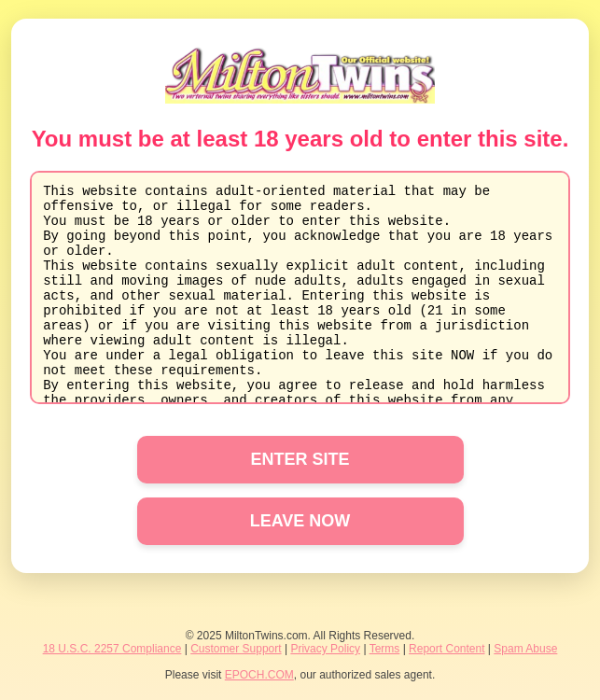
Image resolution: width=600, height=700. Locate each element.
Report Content (447, 649)
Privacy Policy (325, 649)
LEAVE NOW (300, 521)
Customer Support (236, 649)
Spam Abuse (525, 649)
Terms (385, 649)
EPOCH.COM (259, 675)
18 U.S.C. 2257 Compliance (112, 649)
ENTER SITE (300, 459)
